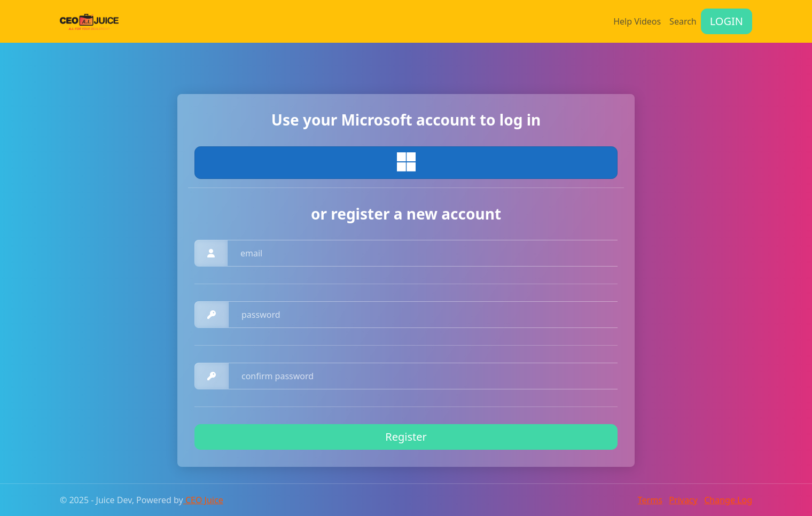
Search (683, 21)
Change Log (728, 500)
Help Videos (637, 21)
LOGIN (727, 21)
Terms (650, 500)
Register (406, 437)
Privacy (683, 500)
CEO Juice (203, 500)
